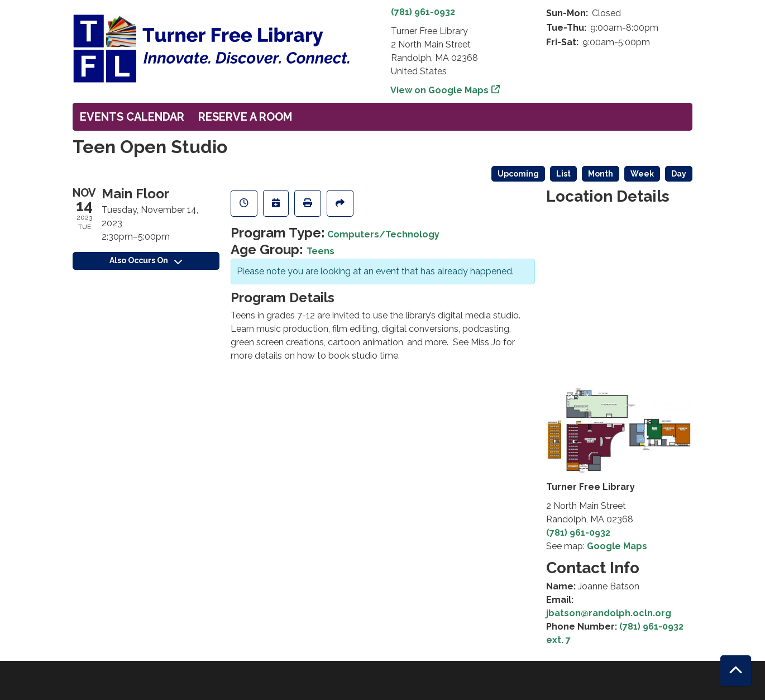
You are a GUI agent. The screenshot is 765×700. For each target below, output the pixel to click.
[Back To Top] (736, 671)
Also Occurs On (146, 260)
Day (679, 174)
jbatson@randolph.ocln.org (609, 613)
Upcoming (518, 174)
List (563, 174)
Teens (321, 251)
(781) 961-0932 (423, 12)
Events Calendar (132, 117)
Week (642, 174)
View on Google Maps (440, 90)
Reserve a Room (245, 117)
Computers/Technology (383, 234)
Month (601, 174)
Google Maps (617, 546)
